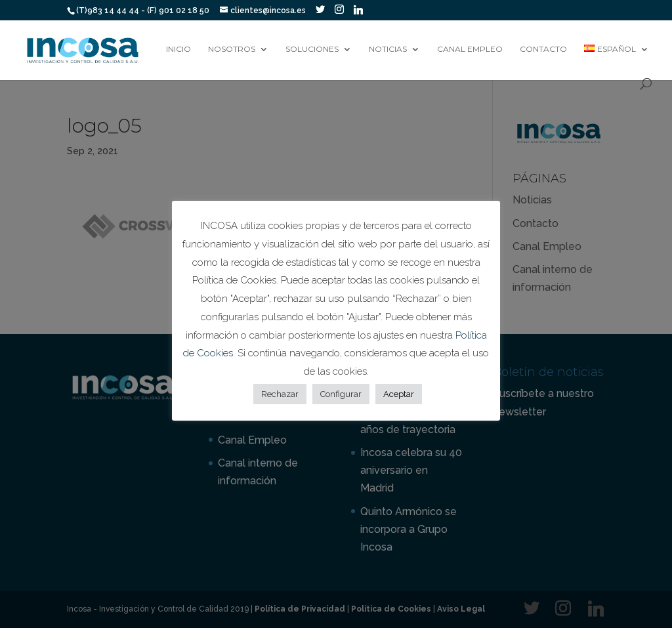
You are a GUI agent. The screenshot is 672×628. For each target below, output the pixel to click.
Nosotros (232, 49)
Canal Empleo (470, 49)
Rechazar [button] (280, 394)
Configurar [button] (341, 394)
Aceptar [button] (399, 394)
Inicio (178, 49)
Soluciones (312, 49)
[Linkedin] (358, 10)
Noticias (388, 49)
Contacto (543, 49)
